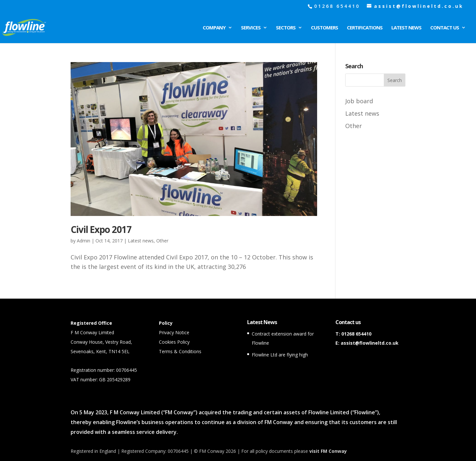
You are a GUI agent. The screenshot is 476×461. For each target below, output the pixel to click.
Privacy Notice (174, 332)
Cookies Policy (174, 342)
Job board (359, 101)
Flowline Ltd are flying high (280, 355)
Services (251, 28)
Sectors (286, 28)
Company (214, 28)
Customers (324, 28)
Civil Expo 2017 (101, 229)
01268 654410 (356, 334)
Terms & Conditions (180, 351)
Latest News (406, 28)
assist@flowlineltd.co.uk (370, 343)
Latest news (141, 241)
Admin (84, 241)
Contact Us (445, 28)
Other (162, 241)
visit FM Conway (328, 451)
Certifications (365, 28)
